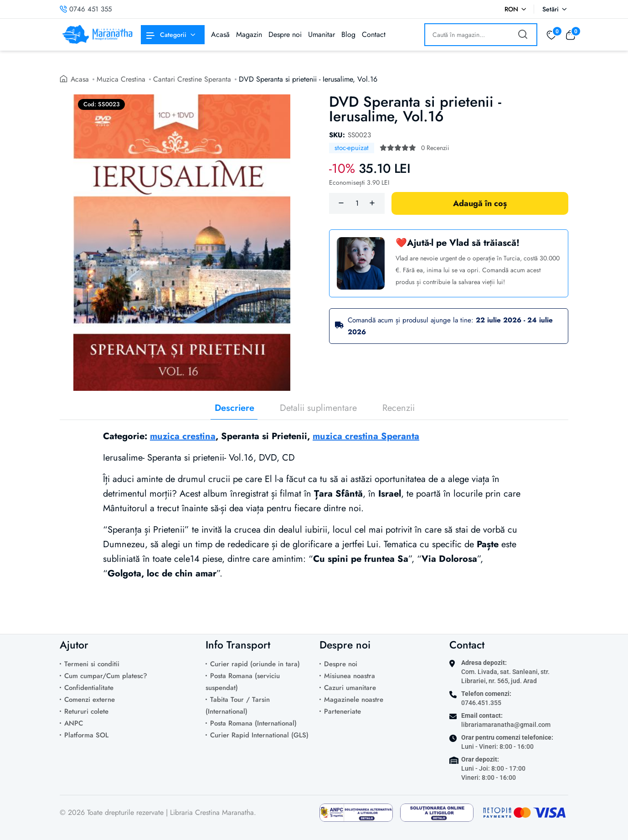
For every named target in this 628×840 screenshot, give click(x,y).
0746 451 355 (86, 9)
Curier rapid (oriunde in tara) (255, 664)
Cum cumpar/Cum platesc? (106, 676)
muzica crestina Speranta (366, 436)
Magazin (249, 34)
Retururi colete (86, 711)
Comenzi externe (90, 700)
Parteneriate (342, 711)
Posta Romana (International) (253, 723)
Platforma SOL (86, 735)
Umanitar (322, 34)
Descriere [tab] (234, 408)
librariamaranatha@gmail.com (506, 725)
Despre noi (285, 34)
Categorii (166, 35)
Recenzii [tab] (399, 408)
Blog (348, 34)
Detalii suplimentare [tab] (318, 408)
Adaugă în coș (480, 203)
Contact (374, 34)
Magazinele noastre (354, 700)
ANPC (74, 723)
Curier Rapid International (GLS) (259, 735)
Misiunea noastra (350, 676)
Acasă (220, 34)
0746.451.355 (481, 703)
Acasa (80, 79)
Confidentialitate (89, 688)
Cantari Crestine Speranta (193, 79)
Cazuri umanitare (350, 688)
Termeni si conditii (92, 664)
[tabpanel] (314, 521)
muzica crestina (183, 436)
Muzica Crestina (121, 79)
